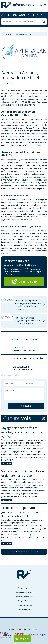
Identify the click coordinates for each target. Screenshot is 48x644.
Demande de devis (25, 609)
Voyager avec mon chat (25, 597)
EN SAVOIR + (7, 464)
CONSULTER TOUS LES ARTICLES (24, 552)
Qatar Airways (29, 105)
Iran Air (11, 105)
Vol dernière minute (25, 605)
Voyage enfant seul (25, 601)
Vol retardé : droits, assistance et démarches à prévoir (23, 473)
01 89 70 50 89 (24, 282)
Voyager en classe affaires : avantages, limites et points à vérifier (22, 432)
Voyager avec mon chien (25, 592)
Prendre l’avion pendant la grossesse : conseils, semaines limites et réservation (22, 512)
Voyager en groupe (25, 588)
